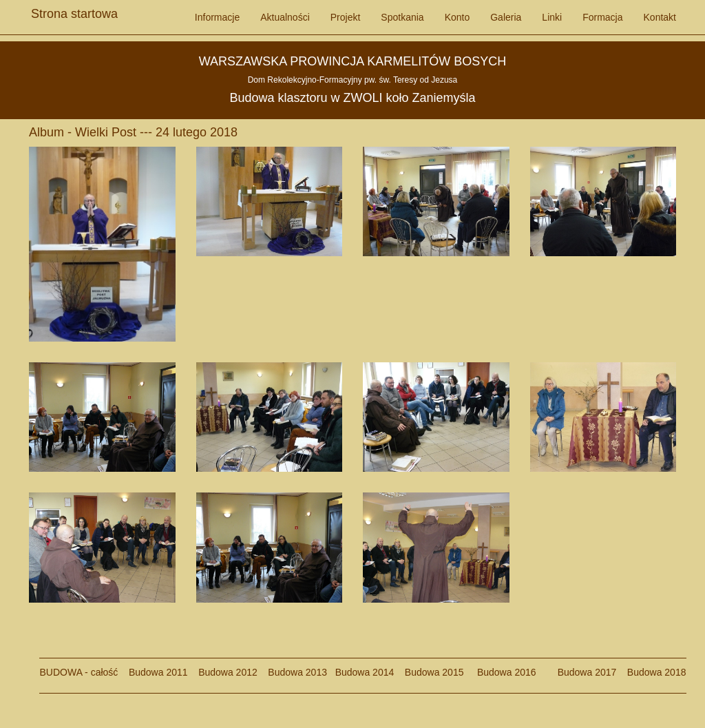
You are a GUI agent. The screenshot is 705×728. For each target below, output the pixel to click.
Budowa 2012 (228, 672)
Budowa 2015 (429, 672)
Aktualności (285, 17)
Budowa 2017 (581, 672)
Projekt (346, 17)
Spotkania (402, 17)
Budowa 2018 (651, 672)
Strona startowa (74, 10)
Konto (457, 17)
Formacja (602, 17)
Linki (552, 17)
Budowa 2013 (297, 672)
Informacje (217, 17)
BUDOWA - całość (79, 672)
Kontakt (660, 17)
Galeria (506, 17)
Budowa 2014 (365, 672)
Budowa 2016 (501, 672)
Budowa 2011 (158, 672)
